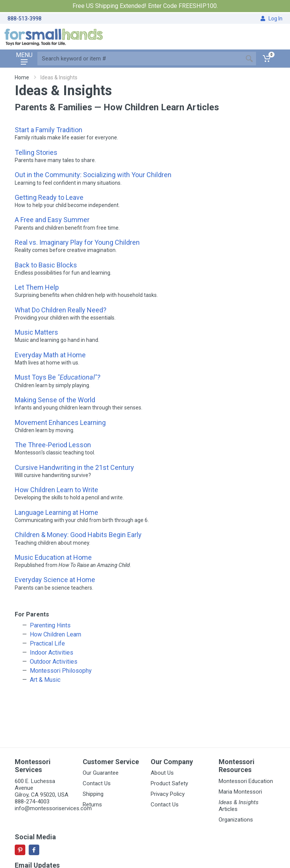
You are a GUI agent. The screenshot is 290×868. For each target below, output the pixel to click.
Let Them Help (37, 287)
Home (22, 77)
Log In (271, 19)
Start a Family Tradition (49, 130)
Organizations (236, 820)
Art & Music (45, 680)
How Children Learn (56, 634)
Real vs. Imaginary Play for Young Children (77, 242)
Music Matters (36, 332)
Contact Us (97, 783)
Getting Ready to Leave (49, 197)
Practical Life (47, 643)
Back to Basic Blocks (46, 265)
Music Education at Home (53, 557)
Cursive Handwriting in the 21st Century (74, 467)
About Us (162, 773)
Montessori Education (246, 781)
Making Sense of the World (55, 400)
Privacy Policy (168, 794)
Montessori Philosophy (61, 671)
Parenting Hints (50, 625)
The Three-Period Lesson (53, 445)
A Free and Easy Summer (52, 220)
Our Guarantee (101, 773)
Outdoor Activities (54, 662)
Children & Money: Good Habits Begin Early (78, 535)
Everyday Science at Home (55, 580)
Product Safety (169, 783)
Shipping (93, 794)
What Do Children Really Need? (61, 310)
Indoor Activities (52, 653)
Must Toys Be (57, 377)
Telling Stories (36, 152)
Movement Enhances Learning (60, 422)
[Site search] (140, 59)
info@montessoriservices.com (53, 808)
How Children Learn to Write (56, 490)
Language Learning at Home (56, 512)
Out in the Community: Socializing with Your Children (93, 175)
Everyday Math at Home (50, 355)
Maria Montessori (240, 792)
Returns (92, 805)
